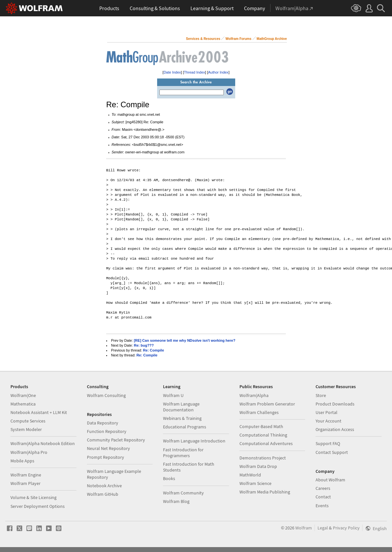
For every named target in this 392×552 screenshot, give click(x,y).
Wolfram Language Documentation (181, 407)
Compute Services (28, 421)
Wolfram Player (25, 483)
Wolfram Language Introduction (194, 441)
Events (322, 506)
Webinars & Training (182, 418)
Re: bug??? (144, 345)
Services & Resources (203, 39)
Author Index (218, 72)
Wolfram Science (255, 483)
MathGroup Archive (272, 39)
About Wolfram (330, 480)
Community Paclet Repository (116, 440)
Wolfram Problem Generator (267, 404)
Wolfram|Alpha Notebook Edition (43, 443)
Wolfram (304, 528)
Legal (323, 528)
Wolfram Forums (238, 39)
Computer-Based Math (261, 426)
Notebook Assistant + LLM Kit (39, 412)
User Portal (327, 412)
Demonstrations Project (263, 458)
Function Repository (107, 431)
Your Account (328, 421)
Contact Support (332, 452)
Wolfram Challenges (259, 412)
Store (321, 395)
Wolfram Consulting (106, 395)
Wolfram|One (23, 395)
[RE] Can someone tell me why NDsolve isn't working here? (185, 340)
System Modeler (26, 429)
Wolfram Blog (176, 501)
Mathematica (23, 404)
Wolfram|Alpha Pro (29, 452)
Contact (323, 497)
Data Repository (103, 423)
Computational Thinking (263, 435)
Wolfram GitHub (103, 494)
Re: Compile (154, 350)
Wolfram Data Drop (258, 466)
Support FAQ (328, 443)
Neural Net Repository (108, 448)
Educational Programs (185, 427)
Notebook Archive (104, 486)
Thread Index (195, 72)
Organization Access (335, 429)
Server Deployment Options (38, 506)
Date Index (172, 72)
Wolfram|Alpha (254, 395)
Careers (323, 488)
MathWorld (250, 475)
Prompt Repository (106, 457)
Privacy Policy (346, 528)
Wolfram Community (183, 493)
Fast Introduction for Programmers (183, 453)
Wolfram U (173, 395)
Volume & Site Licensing (33, 497)
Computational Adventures (266, 443)
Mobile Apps (22, 461)
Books (169, 478)
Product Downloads (335, 404)
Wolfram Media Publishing (265, 492)
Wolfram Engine (26, 475)
